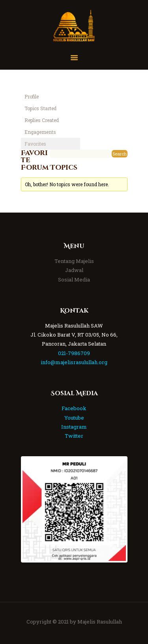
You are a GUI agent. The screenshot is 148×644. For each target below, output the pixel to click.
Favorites (35, 144)
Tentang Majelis (74, 261)
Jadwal (74, 270)
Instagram (74, 427)
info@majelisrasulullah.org (74, 362)
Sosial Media (74, 279)
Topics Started (40, 108)
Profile (32, 96)
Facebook (74, 408)
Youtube (74, 418)
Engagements (40, 132)
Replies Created (42, 120)
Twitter (74, 436)
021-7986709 (74, 353)
